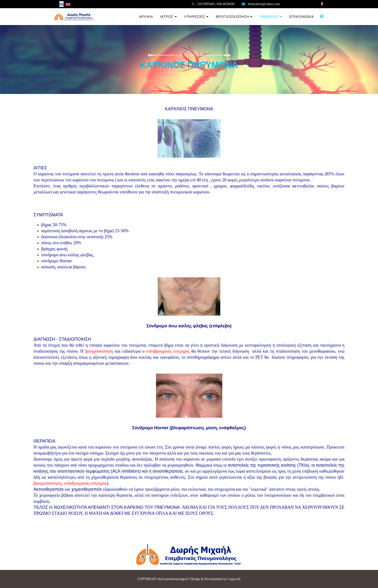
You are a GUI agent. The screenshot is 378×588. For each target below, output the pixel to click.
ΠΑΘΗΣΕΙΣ (269, 17)
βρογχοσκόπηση (99, 351)
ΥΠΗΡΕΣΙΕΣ (195, 17)
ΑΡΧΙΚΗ (146, 17)
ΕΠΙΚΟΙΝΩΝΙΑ (302, 17)
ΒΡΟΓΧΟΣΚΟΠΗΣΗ (232, 17)
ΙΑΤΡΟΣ (167, 17)
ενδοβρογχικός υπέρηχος (168, 351)
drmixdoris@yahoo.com (264, 4)
